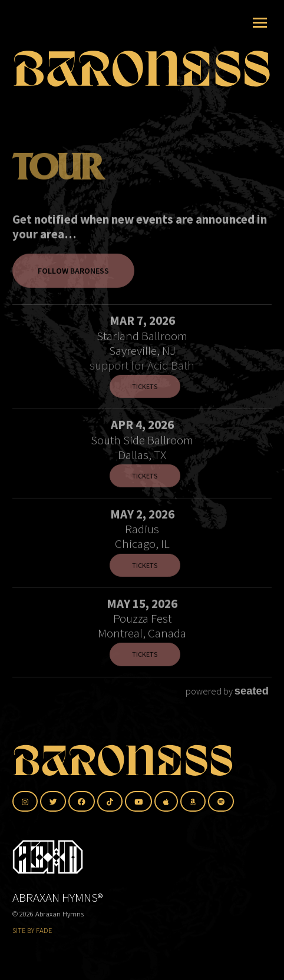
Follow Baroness (73, 280)
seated (252, 700)
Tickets (145, 395)
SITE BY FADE (32, 930)
